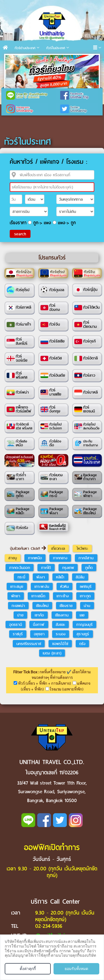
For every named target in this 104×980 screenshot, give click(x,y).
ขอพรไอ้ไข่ (60, 644)
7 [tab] (61, 59)
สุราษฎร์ (83, 634)
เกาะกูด (85, 596)
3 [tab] (27, 59)
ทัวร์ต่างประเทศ (25, 48)
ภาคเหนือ (35, 558)
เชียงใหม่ (42, 606)
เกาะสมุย (17, 586)
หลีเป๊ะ (60, 577)
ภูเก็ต (89, 568)
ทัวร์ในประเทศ (56, 48)
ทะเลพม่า (18, 606)
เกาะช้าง (63, 596)
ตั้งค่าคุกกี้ (28, 969)
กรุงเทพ (68, 568)
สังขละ (60, 624)
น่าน (87, 606)
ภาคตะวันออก (20, 568)
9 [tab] (77, 59)
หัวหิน (64, 586)
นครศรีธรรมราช (29, 644)
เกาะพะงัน (42, 586)
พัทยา (16, 596)
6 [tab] (52, 59)
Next (94, 74)
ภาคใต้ (46, 568)
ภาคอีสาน (86, 558)
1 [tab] (11, 59)
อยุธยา (39, 634)
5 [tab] (44, 59)
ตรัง (82, 644)
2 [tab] (19, 59)
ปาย (20, 615)
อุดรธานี (16, 624)
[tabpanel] (52, 74)
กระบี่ (21, 577)
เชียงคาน (62, 615)
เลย (82, 615)
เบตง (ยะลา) (52, 653)
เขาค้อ (39, 615)
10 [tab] (86, 59)
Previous (10, 74)
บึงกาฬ (39, 624)
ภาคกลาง (60, 558)
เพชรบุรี (86, 586)
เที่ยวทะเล (58, 548)
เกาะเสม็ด (38, 596)
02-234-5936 (49, 926)
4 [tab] (36, 59)
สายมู (13, 558)
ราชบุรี (18, 634)
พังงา (41, 577)
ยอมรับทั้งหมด (76, 969)
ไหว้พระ (82, 548)
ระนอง (61, 634)
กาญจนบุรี (84, 624)
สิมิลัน (80, 577)
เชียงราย (66, 606)
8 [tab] (69, 59)
